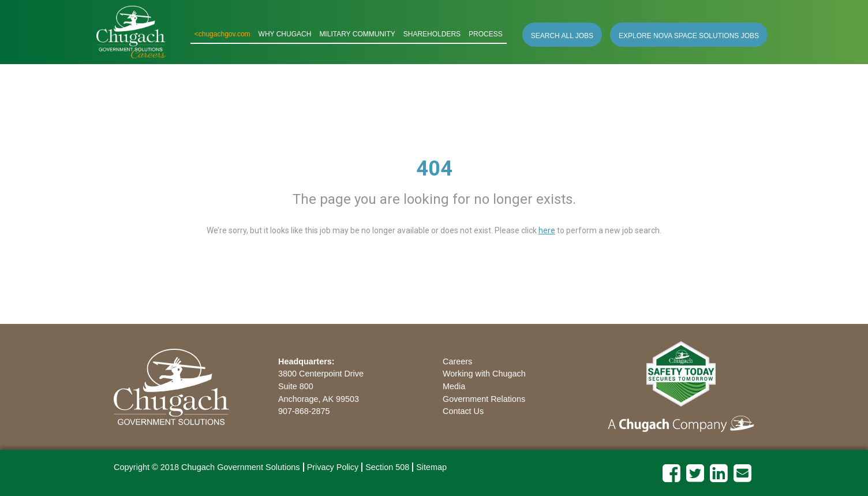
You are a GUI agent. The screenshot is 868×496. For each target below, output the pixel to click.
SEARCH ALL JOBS (562, 36)
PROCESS (486, 34)
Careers (457, 361)
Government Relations (484, 399)
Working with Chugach (484, 374)
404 (434, 169)
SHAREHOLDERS (432, 34)
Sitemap (431, 467)
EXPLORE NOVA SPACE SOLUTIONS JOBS (689, 36)
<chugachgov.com (222, 34)
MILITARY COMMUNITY (357, 34)
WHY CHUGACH (285, 34)
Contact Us (463, 411)
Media (454, 386)
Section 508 (387, 467)
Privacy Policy (333, 467)
